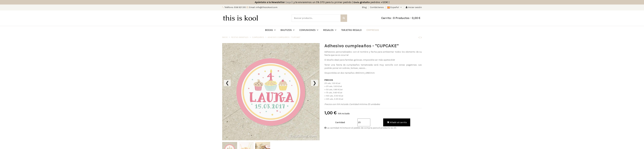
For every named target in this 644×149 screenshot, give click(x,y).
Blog (365, 7)
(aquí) (289, 2)
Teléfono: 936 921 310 (235, 7)
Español (395, 7)
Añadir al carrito (397, 122)
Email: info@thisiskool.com (263, 7)
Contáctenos (377, 7)
